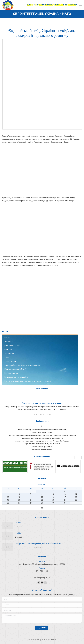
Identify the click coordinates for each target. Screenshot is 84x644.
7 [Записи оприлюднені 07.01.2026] (31, 494)
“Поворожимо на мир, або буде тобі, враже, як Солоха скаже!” (38, 544)
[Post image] (7, 526)
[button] (34, 414)
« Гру (41, 508)
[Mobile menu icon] (81, 5)
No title (18, 522)
